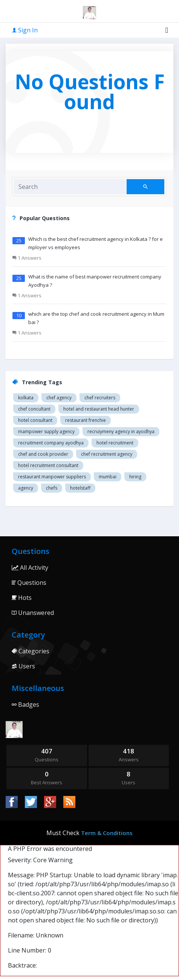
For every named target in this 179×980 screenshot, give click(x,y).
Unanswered (33, 613)
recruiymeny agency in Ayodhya (121, 431)
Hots (22, 598)
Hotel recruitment (115, 443)
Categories (31, 651)
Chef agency (59, 398)
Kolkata (26, 398)
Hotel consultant (35, 420)
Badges (25, 705)
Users (23, 666)
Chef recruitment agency (107, 454)
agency (26, 488)
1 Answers (27, 258)
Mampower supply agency (46, 431)
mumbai (108, 477)
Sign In (25, 30)
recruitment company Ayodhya (51, 443)
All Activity (30, 568)
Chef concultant (34, 409)
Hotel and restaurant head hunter (99, 409)
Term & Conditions (107, 833)
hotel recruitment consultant (48, 465)
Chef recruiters (100, 398)
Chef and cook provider (43, 454)
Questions (29, 583)
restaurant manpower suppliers (52, 477)
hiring (135, 477)
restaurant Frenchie (86, 420)
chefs (52, 488)
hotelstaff (80, 488)
